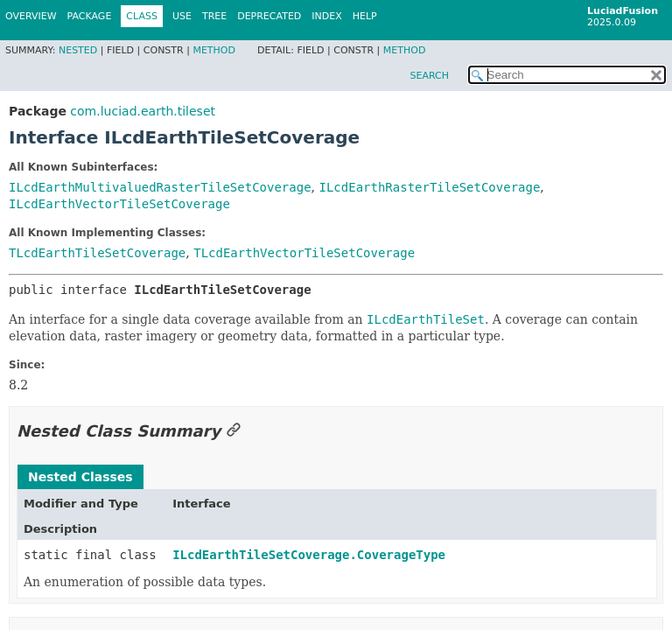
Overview (31, 16)
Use (182, 16)
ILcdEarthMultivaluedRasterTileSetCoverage (160, 187)
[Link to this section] (234, 431)
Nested (78, 50)
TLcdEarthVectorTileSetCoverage (304, 253)
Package (90, 16)
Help (365, 16)
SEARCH (429, 76)
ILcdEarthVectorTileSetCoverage (119, 204)
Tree (214, 16)
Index (326, 16)
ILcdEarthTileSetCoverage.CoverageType (309, 555)
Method (214, 50)
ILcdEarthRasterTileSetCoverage (429, 187)
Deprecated (269, 16)
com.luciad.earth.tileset (143, 111)
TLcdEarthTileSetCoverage (97, 253)
